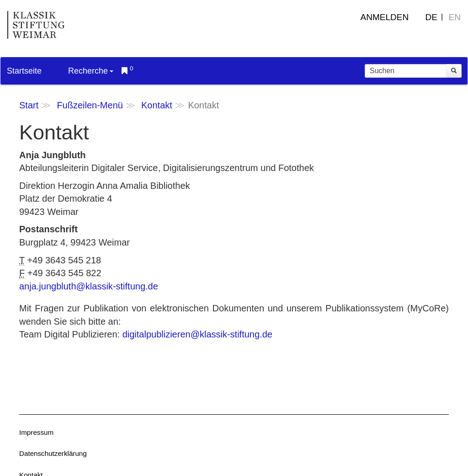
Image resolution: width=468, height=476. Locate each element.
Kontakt (157, 105)
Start (29, 105)
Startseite (24, 71)
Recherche (91, 71)
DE (431, 17)
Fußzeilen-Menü (90, 105)
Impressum (36, 432)
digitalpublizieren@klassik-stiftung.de (197, 334)
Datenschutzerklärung (53, 453)
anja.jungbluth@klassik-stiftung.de (89, 286)
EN (455, 17)
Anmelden (385, 17)
